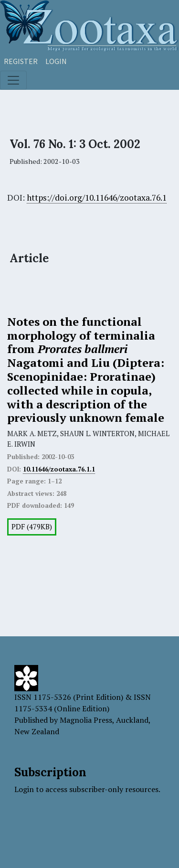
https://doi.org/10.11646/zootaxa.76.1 (97, 198)
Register (21, 61)
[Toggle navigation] (13, 80)
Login (56, 61)
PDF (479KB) (32, 527)
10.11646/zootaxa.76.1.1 (59, 469)
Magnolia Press (86, 720)
